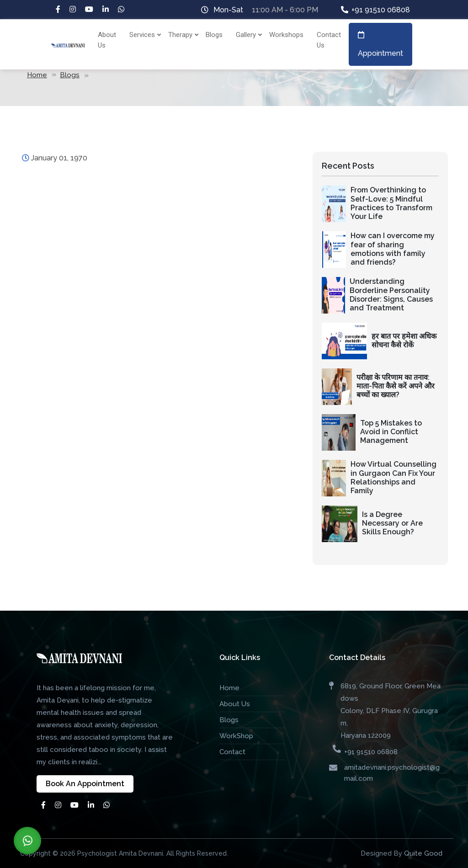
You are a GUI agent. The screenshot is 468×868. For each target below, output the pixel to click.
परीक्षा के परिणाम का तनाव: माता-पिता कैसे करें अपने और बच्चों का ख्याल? (396, 386)
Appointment (380, 44)
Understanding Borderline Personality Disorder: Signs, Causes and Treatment (391, 295)
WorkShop (236, 736)
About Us (107, 40)
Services (143, 35)
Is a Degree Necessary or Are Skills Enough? (392, 523)
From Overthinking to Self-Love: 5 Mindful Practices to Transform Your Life (391, 203)
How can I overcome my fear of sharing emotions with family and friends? (393, 249)
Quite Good (423, 853)
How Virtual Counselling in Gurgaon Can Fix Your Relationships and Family (394, 477)
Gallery (247, 35)
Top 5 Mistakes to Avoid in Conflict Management (391, 432)
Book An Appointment (85, 784)
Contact (232, 752)
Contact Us (329, 40)
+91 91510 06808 (381, 10)
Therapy (181, 35)
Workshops (286, 35)
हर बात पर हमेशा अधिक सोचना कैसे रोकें (404, 341)
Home (37, 75)
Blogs (214, 35)
